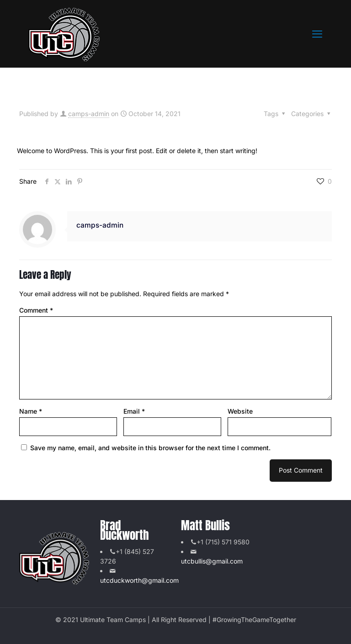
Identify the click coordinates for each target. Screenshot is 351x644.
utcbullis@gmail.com (212, 561)
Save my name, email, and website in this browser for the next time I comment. (150, 448)
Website (240, 411)
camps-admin (89, 114)
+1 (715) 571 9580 (223, 542)
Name (31, 411)
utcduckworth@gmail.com (139, 580)
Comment (36, 310)
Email (134, 411)
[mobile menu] (317, 34)
